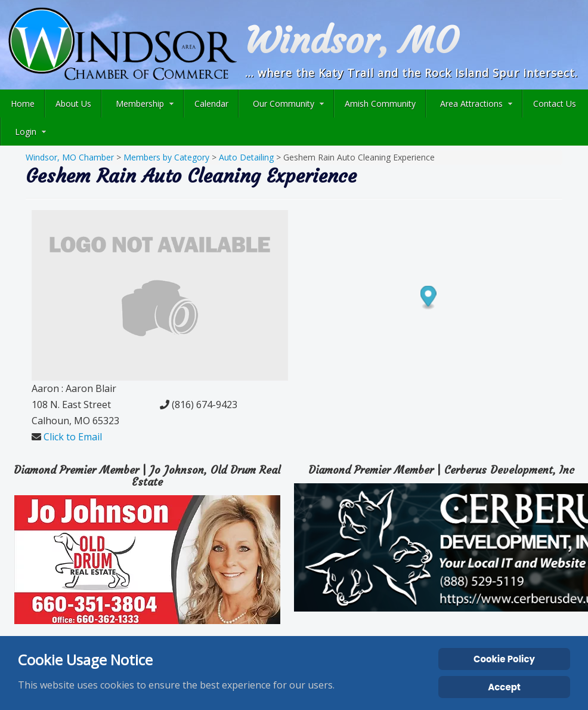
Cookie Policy (504, 659)
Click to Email (73, 437)
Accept (504, 687)
